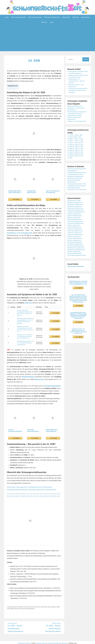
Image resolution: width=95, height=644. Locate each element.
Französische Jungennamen (75, 221)
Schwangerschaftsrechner (38, 488)
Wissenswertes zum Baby (75, 116)
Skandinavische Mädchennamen (76, 250)
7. (16, 492)
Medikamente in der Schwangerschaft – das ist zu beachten (77, 81)
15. (38, 492)
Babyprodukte (66, 17)
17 (44, 492)
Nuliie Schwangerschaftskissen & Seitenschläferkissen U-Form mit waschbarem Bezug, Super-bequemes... (25, 320)
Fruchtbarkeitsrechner (35, 486)
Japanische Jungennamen (75, 233)
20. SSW (75, 144)
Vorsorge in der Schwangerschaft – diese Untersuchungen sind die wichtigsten (79, 90)
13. (32, 492)
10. (23, 492)
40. (59, 495)
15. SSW (81, 141)
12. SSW (81, 139)
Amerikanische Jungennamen (76, 210)
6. (13, 492)
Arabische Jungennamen (74, 214)
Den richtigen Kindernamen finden (77, 255)
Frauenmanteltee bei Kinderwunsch (77, 112)
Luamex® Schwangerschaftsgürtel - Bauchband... (15, 429)
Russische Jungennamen (74, 240)
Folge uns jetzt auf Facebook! (76, 266)
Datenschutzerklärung (55, 642)
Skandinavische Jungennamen (76, 248)
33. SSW (81, 152)
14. (35, 492)
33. (38, 495)
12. (29, 492)
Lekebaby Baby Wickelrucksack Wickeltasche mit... (32, 192)
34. (41, 495)
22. (59, 492)
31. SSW (70, 152)
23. (8, 495)
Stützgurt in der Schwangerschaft (77, 121)
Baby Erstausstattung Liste (75, 106)
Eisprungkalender (72, 171)
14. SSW (75, 141)
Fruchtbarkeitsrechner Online (75, 174)
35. (44, 495)
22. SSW (70, 146)
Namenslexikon (85, 17)
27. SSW (81, 148)
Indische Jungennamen (74, 225)
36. (47, 495)
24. (11, 495)
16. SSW (70, 143)
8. (18, 492)
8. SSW (74, 137)
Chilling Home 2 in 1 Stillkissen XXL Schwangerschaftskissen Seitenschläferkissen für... (25, 335)
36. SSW (81, 154)
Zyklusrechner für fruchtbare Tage (77, 190)
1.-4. (8, 492)
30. (29, 495)
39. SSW (81, 156)
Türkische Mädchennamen (75, 253)
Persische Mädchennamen (75, 238)
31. (32, 495)
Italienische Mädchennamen (75, 231)
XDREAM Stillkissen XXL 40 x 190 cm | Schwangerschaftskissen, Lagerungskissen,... (25, 342)
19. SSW (70, 144)
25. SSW (70, 148)
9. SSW (79, 137)
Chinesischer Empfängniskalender (77, 169)
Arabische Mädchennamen (75, 216)
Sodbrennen (28, 303)
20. (53, 492)
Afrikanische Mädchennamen (76, 204)
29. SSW (75, 150)
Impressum (44, 642)
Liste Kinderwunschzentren (75, 114)
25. (14, 495)
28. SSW (70, 150)
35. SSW (75, 154)
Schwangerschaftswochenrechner (18, 488)
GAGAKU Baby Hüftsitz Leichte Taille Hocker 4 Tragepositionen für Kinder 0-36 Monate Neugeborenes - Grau (78, 283)
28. (23, 495)
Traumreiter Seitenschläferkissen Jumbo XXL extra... (33, 429)
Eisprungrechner (22, 486)
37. (50, 495)
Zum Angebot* (16, 199)
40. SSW (70, 158)
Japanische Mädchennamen (75, 235)
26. (17, 495)
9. (20, 492)
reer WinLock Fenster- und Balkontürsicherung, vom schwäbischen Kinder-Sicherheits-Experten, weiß (78, 331)
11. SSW (75, 139)
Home (7, 17)
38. (53, 495)
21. (56, 492)
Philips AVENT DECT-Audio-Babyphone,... (52, 429)
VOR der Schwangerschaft (18, 17)
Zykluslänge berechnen (74, 188)
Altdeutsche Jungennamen (75, 206)
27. (20, 495)
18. (47, 492)
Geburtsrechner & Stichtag (75, 178)
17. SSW (75, 143)
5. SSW (76, 135)
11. (26, 492)
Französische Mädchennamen (76, 223)
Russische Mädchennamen (75, 242)
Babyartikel (76, 17)
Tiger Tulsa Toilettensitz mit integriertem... (53, 192)
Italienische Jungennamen (75, 229)
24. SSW (34, 60)
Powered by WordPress (24, 642)
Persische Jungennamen (74, 236)
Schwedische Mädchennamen (76, 246)
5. (11, 492)
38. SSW (75, 156)
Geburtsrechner (52, 488)
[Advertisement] (48, 40)
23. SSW (75, 146)
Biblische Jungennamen (74, 218)
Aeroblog (38, 642)
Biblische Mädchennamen (75, 219)
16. (41, 492)
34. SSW (70, 154)
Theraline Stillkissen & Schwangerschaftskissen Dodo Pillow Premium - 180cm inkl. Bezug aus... (25, 313)
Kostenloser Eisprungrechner (75, 176)
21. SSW (81, 144)
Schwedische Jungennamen (75, 244)
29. (26, 495)
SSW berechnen (48, 486)
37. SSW (70, 156)
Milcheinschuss (39, 378)
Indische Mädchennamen (74, 227)
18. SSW (81, 143)
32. (35, 495)
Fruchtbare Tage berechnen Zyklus (77, 173)
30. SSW (81, 150)
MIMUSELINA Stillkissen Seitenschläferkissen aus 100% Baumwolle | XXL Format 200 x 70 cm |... (25, 328)
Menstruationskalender (74, 180)
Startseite (64, 642)
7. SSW (69, 137)
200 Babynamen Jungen (74, 201)
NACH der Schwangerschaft (52, 17)
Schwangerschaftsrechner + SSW (77, 184)
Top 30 (51, 22)
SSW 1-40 (44, 22)
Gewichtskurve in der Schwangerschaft (19, 233)
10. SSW (70, 139)
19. (50, 492)
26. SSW (75, 148)
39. (56, 495)
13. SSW (70, 141)
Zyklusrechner (11, 486)
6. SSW (81, 135)
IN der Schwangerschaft (35, 17)
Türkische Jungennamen (74, 252)
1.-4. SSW (70, 135)
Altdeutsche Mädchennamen (75, 208)
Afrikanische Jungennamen (75, 202)
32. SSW (75, 152)
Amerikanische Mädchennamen (76, 212)
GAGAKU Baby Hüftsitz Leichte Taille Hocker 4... (15, 192)
